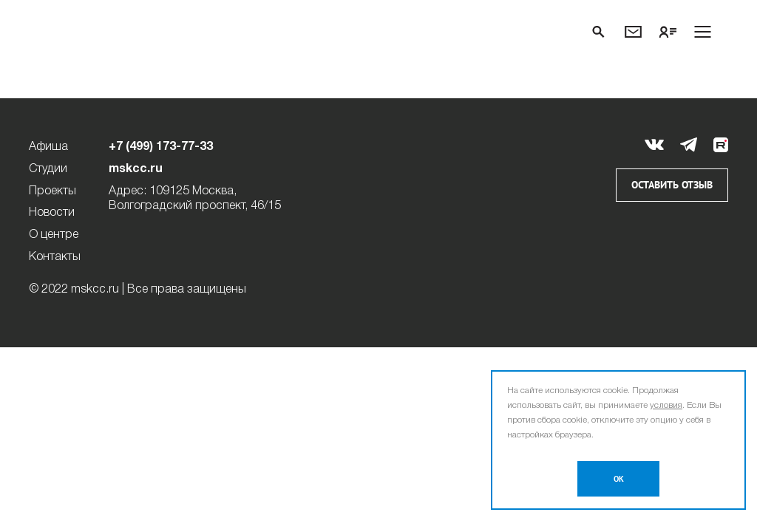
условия (666, 405)
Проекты (52, 191)
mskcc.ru (136, 169)
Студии (48, 169)
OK (619, 479)
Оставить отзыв (672, 185)
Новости (52, 213)
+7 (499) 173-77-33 (161, 147)
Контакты (55, 257)
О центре (54, 235)
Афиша (48, 147)
